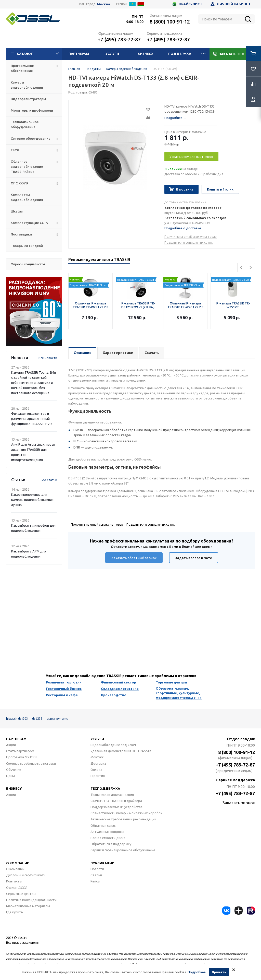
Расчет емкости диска (108, 838)
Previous (242, 268)
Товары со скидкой (27, 246)
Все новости (48, 358)
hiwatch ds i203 (17, 719)
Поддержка (180, 54)
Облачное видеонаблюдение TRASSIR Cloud (27, 167)
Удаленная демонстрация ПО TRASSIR (121, 751)
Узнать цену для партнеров (191, 157)
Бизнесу (145, 54)
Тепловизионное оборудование (25, 124)
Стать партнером (20, 751)
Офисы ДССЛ (17, 888)
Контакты (14, 881)
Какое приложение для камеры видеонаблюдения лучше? (32, 500)
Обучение (14, 770)
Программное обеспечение (22, 68)
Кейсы (95, 881)
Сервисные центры (21, 894)
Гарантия (98, 776)
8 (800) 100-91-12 (170, 22)
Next (250, 268)
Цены (10, 776)
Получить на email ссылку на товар (191, 237)
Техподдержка (105, 788)
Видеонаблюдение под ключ (113, 745)
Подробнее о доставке (183, 228)
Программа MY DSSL (22, 757)
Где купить (15, 912)
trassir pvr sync (57, 719)
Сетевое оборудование (31, 138)
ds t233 (37, 719)
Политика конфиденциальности (31, 900)
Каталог (35, 54)
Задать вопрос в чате (194, 558)
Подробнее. (197, 972)
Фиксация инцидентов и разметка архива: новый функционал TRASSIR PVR (31, 419)
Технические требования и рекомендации (123, 819)
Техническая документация (112, 795)
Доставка (98, 763)
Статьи (96, 875)
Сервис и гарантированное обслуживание (123, 850)
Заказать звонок (232, 54)
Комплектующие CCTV (30, 223)
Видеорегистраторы (28, 99)
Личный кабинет (231, 4)
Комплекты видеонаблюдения (27, 197)
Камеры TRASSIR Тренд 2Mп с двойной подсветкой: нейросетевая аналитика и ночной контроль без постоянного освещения (34, 383)
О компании (18, 863)
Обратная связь (103, 825)
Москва (103, 4)
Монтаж (97, 757)
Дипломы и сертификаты (26, 875)
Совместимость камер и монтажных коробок (126, 813)
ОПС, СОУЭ (19, 183)
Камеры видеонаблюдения (27, 85)
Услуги (112, 54)
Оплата (96, 770)
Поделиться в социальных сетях (188, 243)
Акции (11, 745)
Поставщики (21, 234)
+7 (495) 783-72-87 (119, 39)
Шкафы (17, 211)
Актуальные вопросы (107, 832)
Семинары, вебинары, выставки (31, 763)
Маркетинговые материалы (28, 906)
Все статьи (49, 480)
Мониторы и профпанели (32, 110)
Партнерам (79, 54)
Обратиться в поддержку (111, 844)
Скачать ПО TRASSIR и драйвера (116, 801)
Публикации (102, 863)
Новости (97, 869)
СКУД (15, 150)
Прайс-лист (187, 4)
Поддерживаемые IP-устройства (116, 807)
